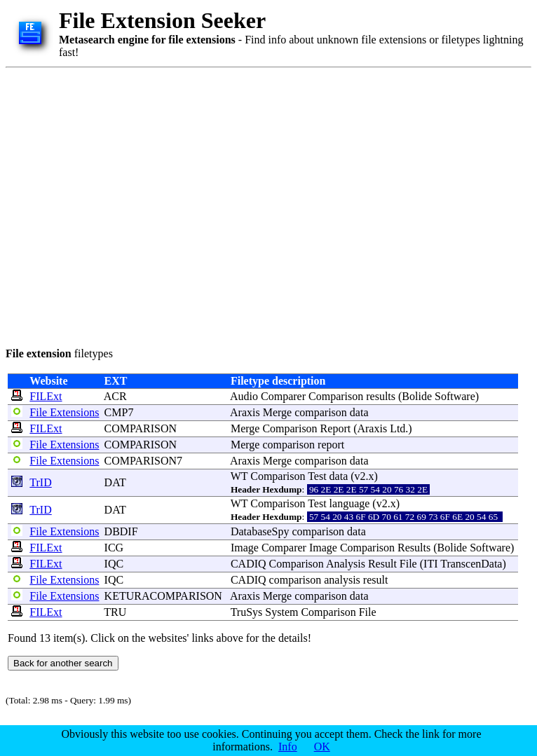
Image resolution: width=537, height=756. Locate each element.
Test (317, 476)
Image (245, 548)
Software (455, 396)
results (381, 396)
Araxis (245, 412)
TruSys (247, 612)
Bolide (417, 396)
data (359, 412)
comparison (321, 412)
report (331, 445)
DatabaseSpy (260, 531)
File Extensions (64, 412)
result (376, 580)
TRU (115, 612)
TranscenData (471, 564)
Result (382, 564)
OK (322, 747)
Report (336, 428)
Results (414, 548)
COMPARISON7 (143, 461)
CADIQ (249, 564)
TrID (40, 482)
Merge (277, 412)
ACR (115, 396)
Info (288, 747)
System (281, 612)
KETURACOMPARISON (163, 596)
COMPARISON (141, 428)
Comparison (336, 396)
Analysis (346, 564)
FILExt (46, 396)
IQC (114, 564)
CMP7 (119, 412)
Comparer (283, 396)
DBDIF (121, 531)
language (350, 503)
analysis (342, 580)
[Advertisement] (131, 205)
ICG (114, 548)
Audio (244, 396)
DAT (115, 482)
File (408, 564)
